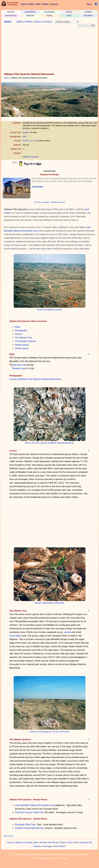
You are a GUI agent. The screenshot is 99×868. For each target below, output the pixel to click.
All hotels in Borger (41, 202)
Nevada (43, 842)
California (19, 842)
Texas (6, 78)
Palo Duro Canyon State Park (29, 812)
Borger (26, 132)
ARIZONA (11, 12)
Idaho (36, 842)
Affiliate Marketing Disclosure (45, 858)
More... (90, 4)
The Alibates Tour (23, 338)
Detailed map (19, 368)
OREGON (30, 16)
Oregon (63, 842)
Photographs (21, 330)
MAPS (20, 22)
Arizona (10, 842)
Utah (76, 842)
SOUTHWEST (59, 846)
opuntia (67, 632)
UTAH (69, 16)
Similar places (22, 348)
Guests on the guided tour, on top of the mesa (49, 732)
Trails (38, 4)
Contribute (83, 855)
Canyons (54, 4)
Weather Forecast (30, 157)
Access (19, 334)
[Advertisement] (49, 50)
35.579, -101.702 (30, 141)
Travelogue (47, 846)
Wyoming (83, 842)
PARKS (29, 22)
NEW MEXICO (11, 16)
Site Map (63, 858)
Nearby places (22, 345)
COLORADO (49, 12)
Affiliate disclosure (58, 202)
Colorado (28, 842)
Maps (18, 327)
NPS (25, 137)
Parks (31, 4)
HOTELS (48, 22)
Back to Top (9, 836)
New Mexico (53, 842)
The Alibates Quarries (26, 341)
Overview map (19, 365)
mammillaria (15, 636)
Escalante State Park (25, 824)
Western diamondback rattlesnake (49, 603)
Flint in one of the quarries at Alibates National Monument (50, 443)
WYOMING (88, 16)
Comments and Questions (66, 855)
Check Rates (38, 187)
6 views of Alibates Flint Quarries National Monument (35, 379)
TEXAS (49, 16)
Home (24, 4)
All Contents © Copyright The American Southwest (32, 855)
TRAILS (38, 22)
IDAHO (69, 12)
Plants (45, 4)
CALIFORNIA (30, 12)
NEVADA (88, 12)
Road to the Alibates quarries (50, 310)
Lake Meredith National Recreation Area (35, 805)
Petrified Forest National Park (29, 828)
